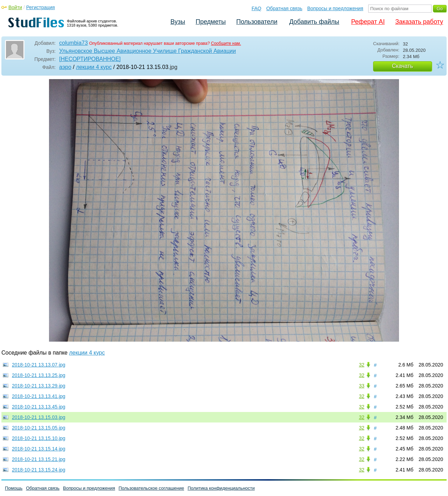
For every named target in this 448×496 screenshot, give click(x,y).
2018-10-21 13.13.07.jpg (39, 365)
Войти (15, 7)
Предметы (211, 22)
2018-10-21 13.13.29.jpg (39, 386)
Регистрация (41, 7)
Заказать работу (419, 22)
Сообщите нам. (226, 43)
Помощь (14, 488)
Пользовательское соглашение (151, 488)
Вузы (178, 22)
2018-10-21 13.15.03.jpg (39, 417)
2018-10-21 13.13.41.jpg (39, 396)
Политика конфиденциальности (221, 488)
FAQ (257, 8)
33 (362, 386)
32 (362, 365)
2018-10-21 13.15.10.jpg (39, 438)
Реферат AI (368, 22)
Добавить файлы (314, 22)
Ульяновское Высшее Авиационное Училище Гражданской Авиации (148, 51)
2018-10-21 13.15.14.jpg (39, 449)
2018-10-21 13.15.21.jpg (39, 459)
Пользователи (257, 22)
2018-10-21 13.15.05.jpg (39, 428)
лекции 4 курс (94, 67)
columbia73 (73, 43)
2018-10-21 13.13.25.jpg (39, 375)
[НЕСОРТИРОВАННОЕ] (90, 59)
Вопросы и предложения (335, 8)
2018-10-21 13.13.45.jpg (39, 407)
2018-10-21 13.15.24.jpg (39, 470)
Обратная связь (284, 8)
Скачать (402, 66)
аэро (65, 67)
